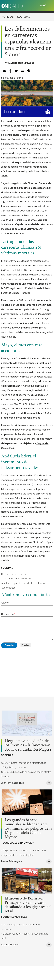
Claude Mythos (26, 855)
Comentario (7, 614)
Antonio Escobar (10, 945)
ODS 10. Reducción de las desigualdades (22, 772)
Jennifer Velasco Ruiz (12, 783)
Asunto (5, 603)
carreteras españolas (12, 583)
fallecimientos (8, 588)
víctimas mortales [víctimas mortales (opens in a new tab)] (31, 413)
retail (4, 938)
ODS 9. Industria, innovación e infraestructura (24, 763)
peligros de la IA (9, 855)
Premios (5, 777)
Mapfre (47, 772)
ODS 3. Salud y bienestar (14, 574)
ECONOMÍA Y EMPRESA (14, 917)
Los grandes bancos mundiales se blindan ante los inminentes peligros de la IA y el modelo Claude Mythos (28, 829)
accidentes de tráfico (34, 583)
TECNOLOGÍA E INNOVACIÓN (18, 843)
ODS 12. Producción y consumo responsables (25, 934)
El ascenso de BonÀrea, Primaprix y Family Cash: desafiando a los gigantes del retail (28, 905)
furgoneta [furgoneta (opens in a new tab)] (42, 443)
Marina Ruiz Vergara (21, 63)
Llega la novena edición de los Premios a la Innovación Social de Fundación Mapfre (28, 745)
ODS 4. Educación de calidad (16, 579)
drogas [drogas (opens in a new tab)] (38, 328)
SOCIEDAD (24, 17)
